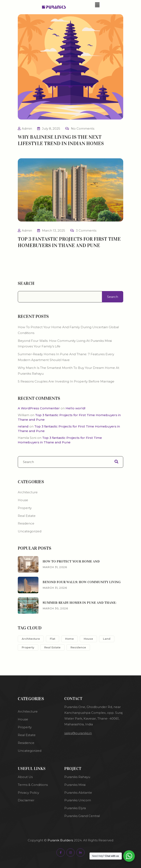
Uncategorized (30, 531)
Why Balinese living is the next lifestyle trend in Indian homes (61, 140)
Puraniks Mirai (75, 785)
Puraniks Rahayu (77, 777)
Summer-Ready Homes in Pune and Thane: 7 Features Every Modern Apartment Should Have (66, 357)
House (23, 500)
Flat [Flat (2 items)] (53, 639)
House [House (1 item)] (88, 639)
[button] (97, 5)
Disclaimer (26, 800)
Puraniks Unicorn (78, 800)
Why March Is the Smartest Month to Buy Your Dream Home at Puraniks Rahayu (69, 371)
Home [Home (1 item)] (69, 639)
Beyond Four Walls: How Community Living (82, 582)
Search (26, 283)
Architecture (28, 492)
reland (23, 426)
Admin (27, 128)
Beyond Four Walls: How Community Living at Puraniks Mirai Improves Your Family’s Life (65, 344)
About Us (25, 777)
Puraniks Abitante (78, 793)
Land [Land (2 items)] (107, 639)
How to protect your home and (71, 561)
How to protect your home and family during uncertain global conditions (68, 330)
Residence (26, 523)
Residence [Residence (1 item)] (78, 647)
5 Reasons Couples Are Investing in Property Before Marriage (66, 381)
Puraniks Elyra (75, 808)
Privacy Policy (28, 793)
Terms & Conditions (33, 785)
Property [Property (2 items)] (28, 647)
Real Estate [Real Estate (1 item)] (52, 647)
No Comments (83, 128)
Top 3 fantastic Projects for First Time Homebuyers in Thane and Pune (69, 242)
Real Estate (27, 516)
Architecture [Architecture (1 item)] (31, 639)
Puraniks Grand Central (82, 816)
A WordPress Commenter (39, 408)
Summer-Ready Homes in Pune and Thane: (79, 603)
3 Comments (86, 230)
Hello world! (75, 408)
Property (25, 508)
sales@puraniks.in (78, 733)
